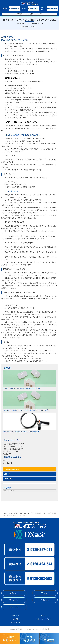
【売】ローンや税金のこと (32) (13, 449)
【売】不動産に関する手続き (39, 513)
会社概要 (15, 619)
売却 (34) (6, 461)
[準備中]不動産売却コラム (22, 513)
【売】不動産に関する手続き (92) (14, 444)
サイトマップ (15, 623)
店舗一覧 (7, 474)
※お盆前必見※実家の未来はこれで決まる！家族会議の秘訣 (29, 423)
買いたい (44, 593)
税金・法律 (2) (8, 463)
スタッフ (44, 616)
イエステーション (8, 513)
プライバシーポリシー (44, 619)
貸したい (13, 600)
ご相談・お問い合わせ (12, 469)
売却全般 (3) (7, 454)
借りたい (44, 600)
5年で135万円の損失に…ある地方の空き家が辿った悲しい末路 (29, 379)
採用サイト (15, 616)
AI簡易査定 (8, 479)
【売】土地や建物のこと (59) (12, 446)
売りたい (13, 593)
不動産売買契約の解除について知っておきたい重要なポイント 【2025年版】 (29, 401)
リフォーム (13, 607)
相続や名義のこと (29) (10, 452)
